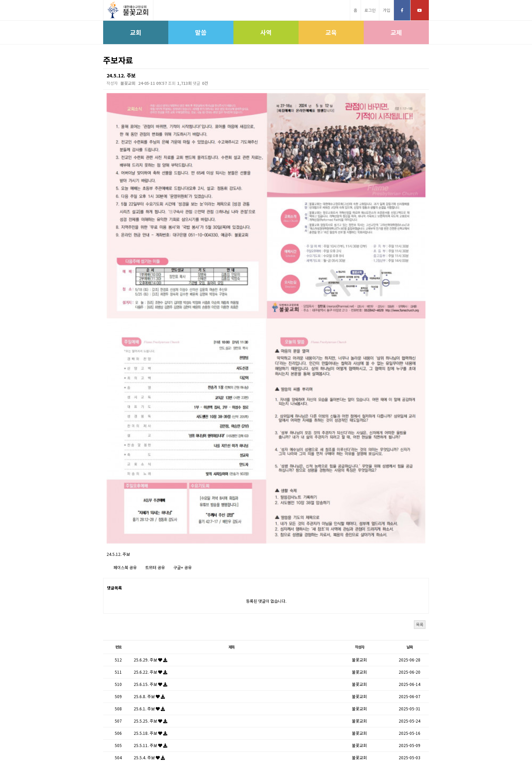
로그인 (370, 10)
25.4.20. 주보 (150, 619)
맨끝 (303, 687)
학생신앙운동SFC (303, 741)
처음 (229, 687)
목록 (420, 461)
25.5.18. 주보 (150, 570)
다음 (289, 687)
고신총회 (222, 741)
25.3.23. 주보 (150, 668)
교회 (136, 32)
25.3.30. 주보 (150, 656)
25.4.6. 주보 (149, 643)
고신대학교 (246, 741)
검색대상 (103, 69)
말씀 (201, 32)
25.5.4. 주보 (149, 594)
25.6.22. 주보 (150, 509)
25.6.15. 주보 (150, 521)
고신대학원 (272, 741)
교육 (331, 32)
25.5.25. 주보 (150, 558)
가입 (386, 10)
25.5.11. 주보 (150, 582)
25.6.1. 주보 (149, 546)
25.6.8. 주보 (149, 533)
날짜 (410, 484)
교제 (396, 32)
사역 (266, 32)
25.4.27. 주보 (150, 607)
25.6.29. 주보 (150, 497)
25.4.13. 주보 (150, 631)
